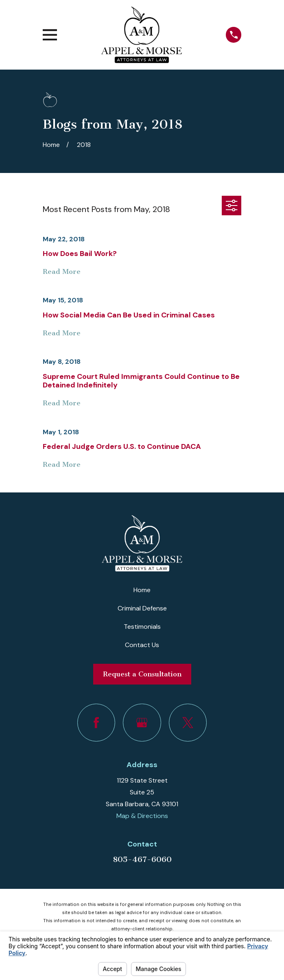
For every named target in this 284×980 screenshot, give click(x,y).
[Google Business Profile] (142, 723)
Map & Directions (142, 816)
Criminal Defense (142, 608)
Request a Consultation (142, 674)
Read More (62, 272)
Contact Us (142, 645)
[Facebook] (96, 723)
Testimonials (142, 627)
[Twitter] (188, 723)
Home (142, 590)
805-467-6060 (142, 859)
